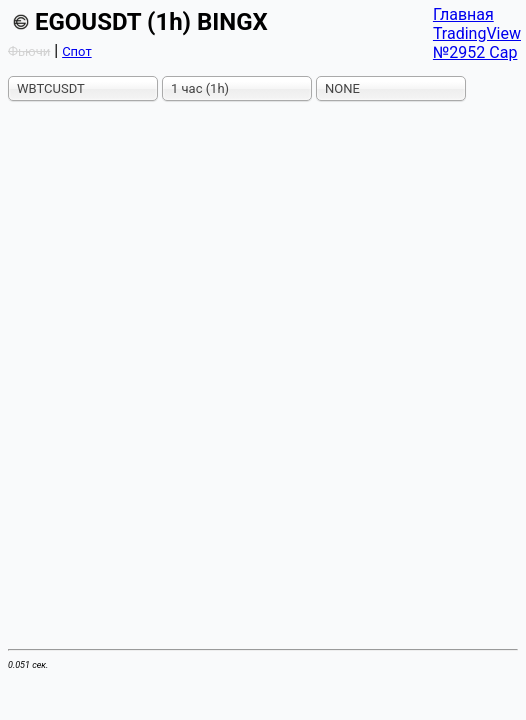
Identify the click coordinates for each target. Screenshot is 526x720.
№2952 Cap (475, 52)
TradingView (477, 33)
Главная (463, 14)
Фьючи (29, 51)
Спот (77, 51)
